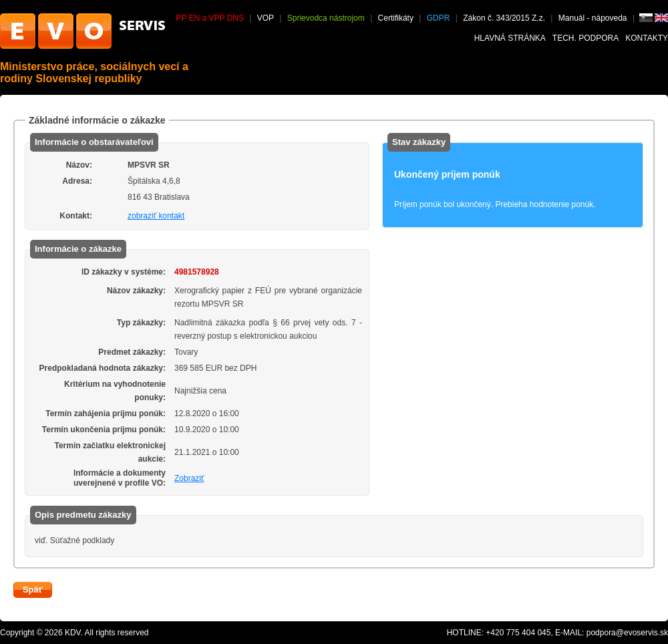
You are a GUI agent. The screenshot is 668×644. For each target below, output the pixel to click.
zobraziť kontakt (156, 216)
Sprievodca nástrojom (326, 18)
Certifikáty (396, 18)
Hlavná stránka (510, 38)
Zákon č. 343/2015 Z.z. (504, 18)
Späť (33, 590)
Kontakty (647, 38)
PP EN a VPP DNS (210, 18)
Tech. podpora (586, 38)
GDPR (439, 18)
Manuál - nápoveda (594, 18)
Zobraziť (189, 478)
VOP (266, 18)
